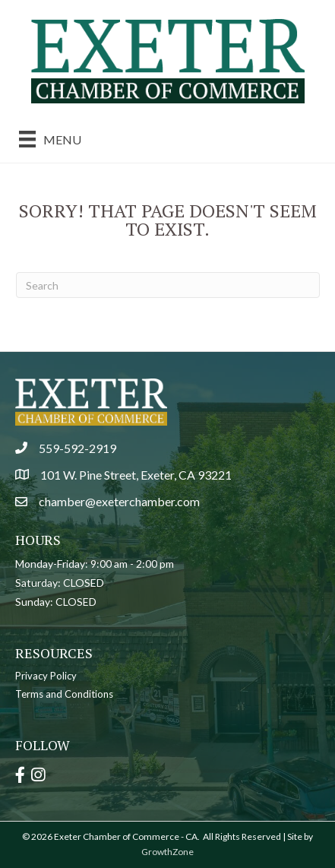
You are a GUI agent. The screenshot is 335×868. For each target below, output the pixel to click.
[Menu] (50, 139)
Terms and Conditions (64, 694)
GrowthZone (167, 852)
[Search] (168, 285)
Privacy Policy (46, 676)
